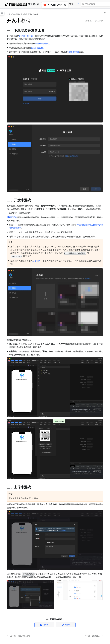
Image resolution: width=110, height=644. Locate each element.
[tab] (71, 4)
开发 (71, 4)
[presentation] (79, 4)
